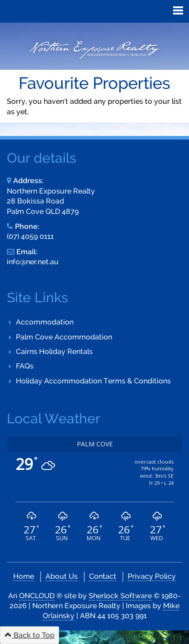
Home (24, 576)
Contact (103, 576)
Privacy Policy (152, 576)
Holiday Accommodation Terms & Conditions (93, 381)
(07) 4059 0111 (30, 236)
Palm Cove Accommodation (64, 337)
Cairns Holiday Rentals (54, 351)
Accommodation (45, 322)
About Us (62, 576)
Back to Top (30, 635)
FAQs (25, 366)
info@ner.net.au (33, 262)
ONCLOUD (37, 596)
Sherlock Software (120, 596)
